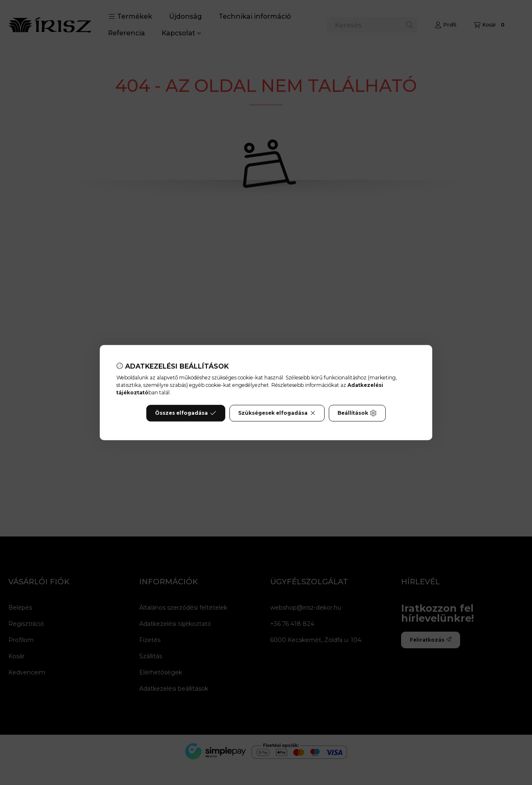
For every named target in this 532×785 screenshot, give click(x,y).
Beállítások (357, 413)
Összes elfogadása (186, 413)
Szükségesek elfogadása (277, 413)
